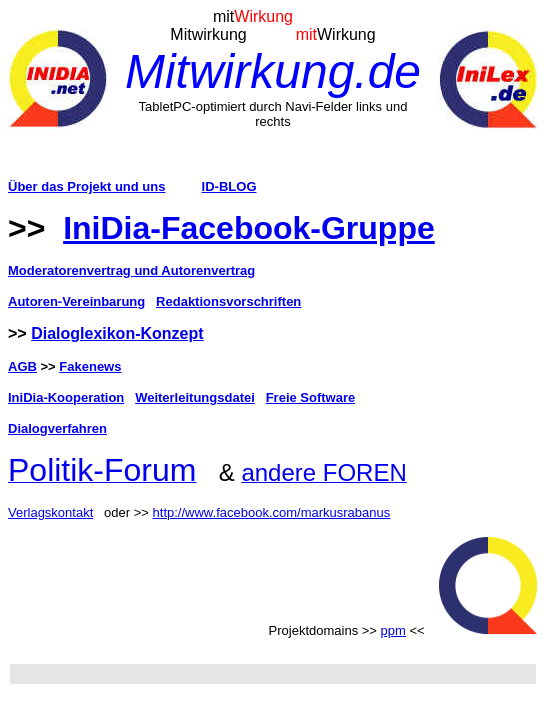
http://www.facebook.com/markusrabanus (272, 512)
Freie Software (311, 397)
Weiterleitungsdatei (195, 397)
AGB (22, 366)
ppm (393, 630)
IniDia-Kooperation (66, 397)
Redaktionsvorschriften (228, 301)
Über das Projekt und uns (86, 186)
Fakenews (90, 366)
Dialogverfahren (57, 428)
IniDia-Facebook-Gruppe (249, 228)
